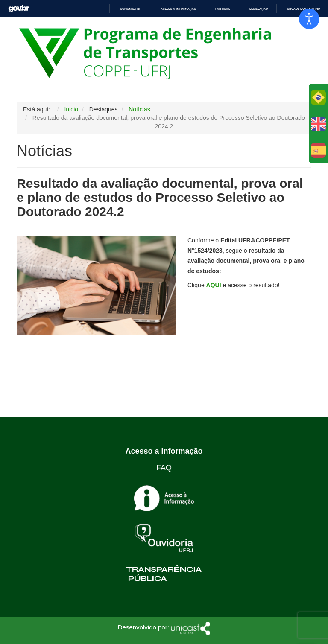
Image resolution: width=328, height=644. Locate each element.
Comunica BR (131, 9)
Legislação (259, 9)
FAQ (164, 468)
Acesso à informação (178, 9)
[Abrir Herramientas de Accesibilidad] (309, 19)
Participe (223, 9)
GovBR (19, 9)
